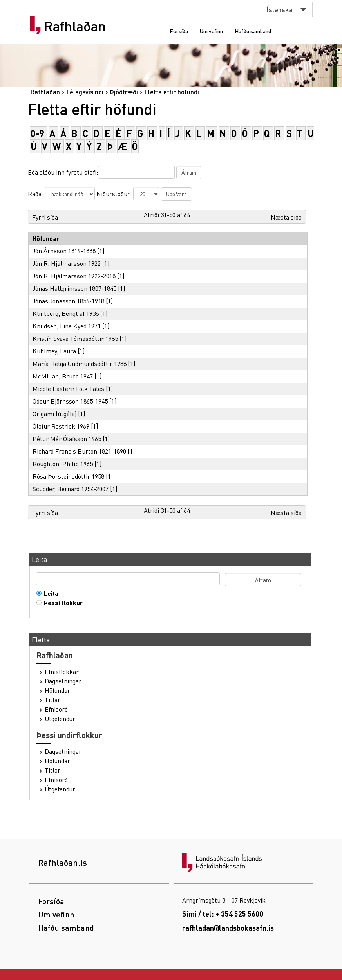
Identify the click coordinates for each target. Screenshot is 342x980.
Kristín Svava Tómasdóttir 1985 (75, 338)
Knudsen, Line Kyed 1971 (67, 326)
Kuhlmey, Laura (54, 351)
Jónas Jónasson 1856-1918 (68, 301)
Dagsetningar (63, 681)
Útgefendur (60, 719)
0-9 (37, 133)
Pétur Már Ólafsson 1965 (67, 439)
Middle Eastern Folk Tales (68, 388)
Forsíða (179, 31)
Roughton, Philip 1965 (63, 464)
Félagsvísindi (85, 92)
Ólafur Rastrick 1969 (61, 426)
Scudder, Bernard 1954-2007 (71, 489)
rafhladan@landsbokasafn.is (228, 928)
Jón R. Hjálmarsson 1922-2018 (74, 276)
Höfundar (57, 690)
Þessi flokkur (62, 603)
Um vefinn (211, 31)
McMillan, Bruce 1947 (63, 376)
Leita (49, 593)
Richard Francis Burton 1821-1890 (79, 451)
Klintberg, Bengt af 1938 (66, 313)
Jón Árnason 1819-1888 (64, 251)
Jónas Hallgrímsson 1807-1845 (74, 288)
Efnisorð (56, 709)
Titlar (52, 700)
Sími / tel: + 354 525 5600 (223, 914)
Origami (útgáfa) (54, 413)
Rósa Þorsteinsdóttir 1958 (68, 476)
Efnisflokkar (62, 672)
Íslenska (279, 9)
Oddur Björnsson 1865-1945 (70, 401)
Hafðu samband (253, 31)
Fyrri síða (45, 217)
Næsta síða (286, 217)
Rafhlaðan (75, 26)
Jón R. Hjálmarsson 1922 (67, 263)
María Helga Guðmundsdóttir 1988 (80, 363)
